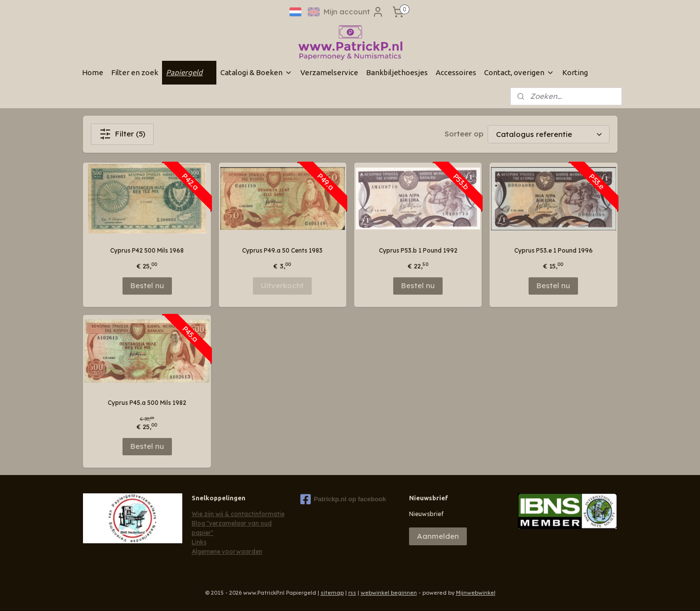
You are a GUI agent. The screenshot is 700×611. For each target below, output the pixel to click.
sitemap (332, 593)
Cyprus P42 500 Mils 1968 (147, 250)
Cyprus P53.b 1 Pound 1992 (418, 250)
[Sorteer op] (548, 134)
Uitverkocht (282, 285)
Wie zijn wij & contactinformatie (238, 514)
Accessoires (456, 72)
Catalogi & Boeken (256, 72)
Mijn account (354, 12)
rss (352, 593)
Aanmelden (438, 536)
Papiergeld (189, 72)
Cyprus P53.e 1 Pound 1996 (553, 250)
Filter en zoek (135, 72)
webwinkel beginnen (389, 593)
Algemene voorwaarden (227, 551)
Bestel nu (147, 285)
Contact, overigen (519, 72)
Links (199, 542)
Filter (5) (122, 134)
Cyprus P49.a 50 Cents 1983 (282, 250)
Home (93, 72)
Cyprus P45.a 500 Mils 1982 (147, 403)
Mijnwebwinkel (476, 593)
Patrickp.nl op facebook (343, 499)
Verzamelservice (329, 72)
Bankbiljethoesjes (397, 72)
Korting (575, 72)
